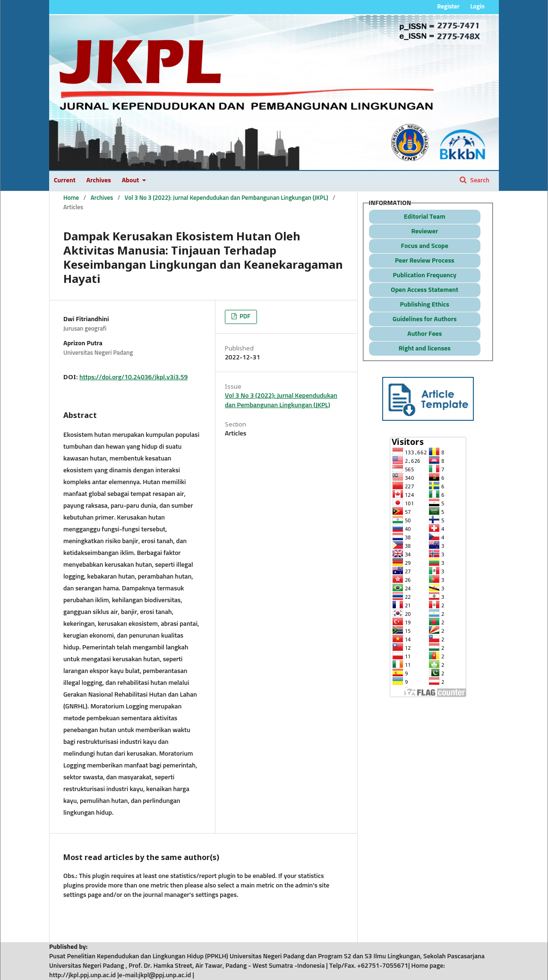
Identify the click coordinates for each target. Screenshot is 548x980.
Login (477, 7)
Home (71, 198)
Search (479, 180)
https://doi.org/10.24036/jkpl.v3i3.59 (133, 377)
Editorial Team (425, 217)
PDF (244, 317)
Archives (99, 180)
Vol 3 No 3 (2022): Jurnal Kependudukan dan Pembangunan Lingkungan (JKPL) (227, 198)
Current (65, 180)
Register (448, 7)
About (131, 180)
